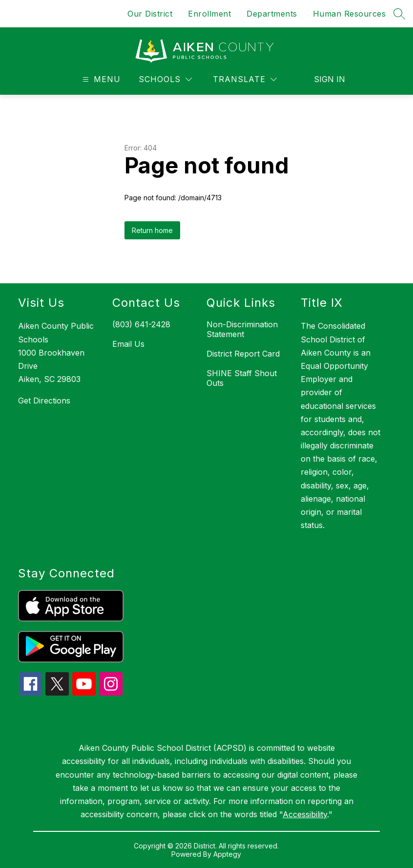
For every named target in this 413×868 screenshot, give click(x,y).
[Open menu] (100, 79)
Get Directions (44, 401)
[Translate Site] (245, 79)
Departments (272, 14)
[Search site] (399, 14)
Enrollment (209, 14)
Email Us (128, 344)
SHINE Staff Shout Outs (242, 378)
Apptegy (227, 854)
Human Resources (350, 14)
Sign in (323, 79)
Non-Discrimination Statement (242, 329)
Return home (152, 230)
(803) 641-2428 (141, 324)
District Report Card (243, 354)
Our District (150, 14)
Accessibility (305, 814)
